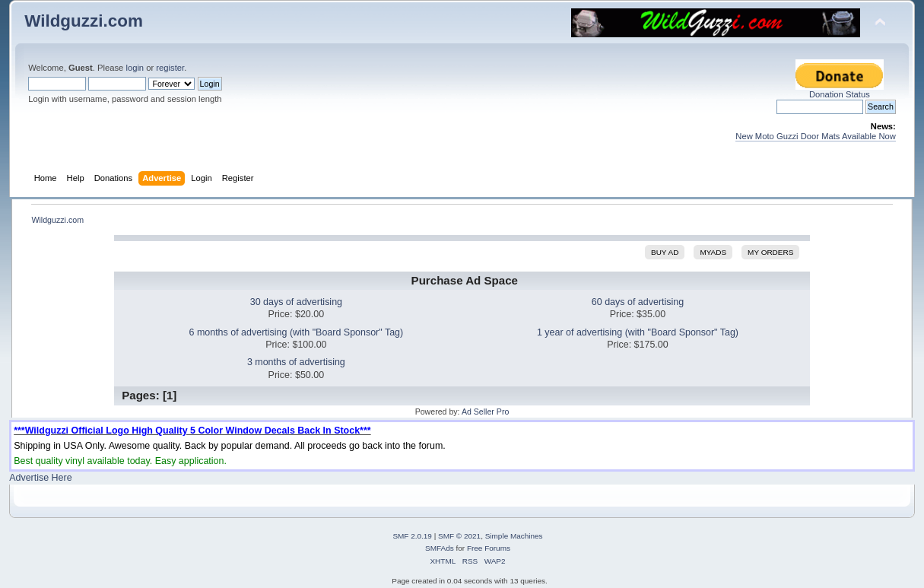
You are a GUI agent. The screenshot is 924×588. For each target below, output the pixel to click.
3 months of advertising (296, 362)
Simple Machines (514, 536)
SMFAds (440, 548)
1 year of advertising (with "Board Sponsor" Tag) (638, 332)
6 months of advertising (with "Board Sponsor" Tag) (297, 332)
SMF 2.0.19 (412, 536)
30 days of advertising (296, 302)
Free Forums (489, 548)
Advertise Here (40, 478)
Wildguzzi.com (84, 21)
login (135, 68)
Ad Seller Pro (485, 412)
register (170, 68)
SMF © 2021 (459, 536)
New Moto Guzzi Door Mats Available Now (816, 136)
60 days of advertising (638, 302)
